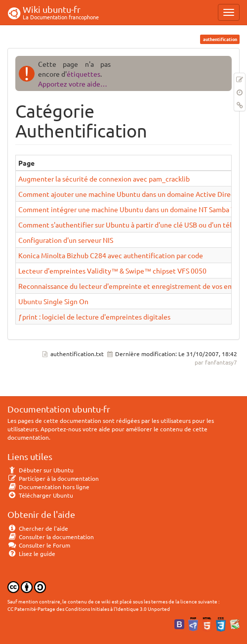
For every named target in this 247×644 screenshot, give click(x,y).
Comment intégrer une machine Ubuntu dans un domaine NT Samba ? (126, 209)
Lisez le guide (31, 553)
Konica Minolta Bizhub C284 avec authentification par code (111, 255)
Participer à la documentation (53, 478)
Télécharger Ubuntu (40, 495)
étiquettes (83, 74)
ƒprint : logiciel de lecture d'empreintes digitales (94, 317)
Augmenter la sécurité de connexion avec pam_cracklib (104, 179)
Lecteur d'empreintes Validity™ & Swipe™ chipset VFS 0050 (112, 271)
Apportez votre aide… (73, 84)
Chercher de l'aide (38, 528)
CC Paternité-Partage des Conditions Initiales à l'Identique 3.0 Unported (89, 609)
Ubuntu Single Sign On (53, 301)
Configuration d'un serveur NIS (66, 240)
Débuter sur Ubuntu (41, 470)
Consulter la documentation (51, 537)
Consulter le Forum (39, 545)
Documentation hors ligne (48, 487)
